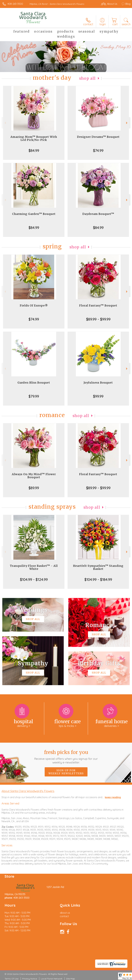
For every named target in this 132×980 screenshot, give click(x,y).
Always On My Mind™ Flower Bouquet (34, 476)
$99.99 (98, 396)
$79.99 (34, 396)
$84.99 (34, 150)
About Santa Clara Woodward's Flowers (28, 791)
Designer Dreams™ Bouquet (98, 137)
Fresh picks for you (66, 757)
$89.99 (34, 488)
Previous (5, 123)
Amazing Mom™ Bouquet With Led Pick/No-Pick (34, 138)
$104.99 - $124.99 (34, 579)
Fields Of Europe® (34, 305)
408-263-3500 (15, 4)
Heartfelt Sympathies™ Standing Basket (98, 567)
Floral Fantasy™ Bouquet (98, 305)
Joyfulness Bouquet (98, 383)
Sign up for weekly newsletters (66, 772)
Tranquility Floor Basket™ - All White (34, 567)
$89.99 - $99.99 (98, 319)
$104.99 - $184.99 (98, 579)
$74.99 (98, 150)
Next (127, 123)
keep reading (113, 797)
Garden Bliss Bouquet (34, 383)
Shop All (87, 78)
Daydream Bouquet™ (98, 214)
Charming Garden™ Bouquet (34, 214)
